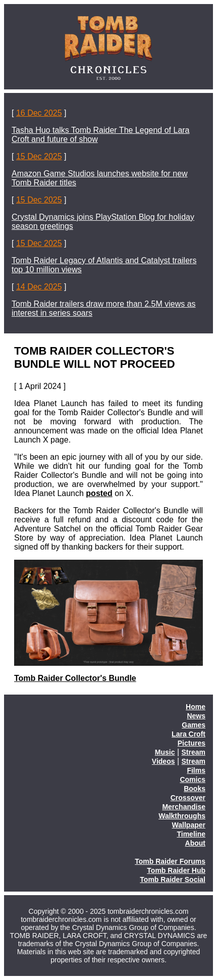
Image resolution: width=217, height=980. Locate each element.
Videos (164, 761)
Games (194, 725)
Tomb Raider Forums (170, 861)
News (196, 716)
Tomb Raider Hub (176, 870)
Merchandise (184, 807)
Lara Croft (188, 734)
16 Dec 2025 (39, 113)
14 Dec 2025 (39, 287)
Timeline (191, 834)
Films (196, 770)
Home (196, 707)
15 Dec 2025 (39, 156)
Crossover (188, 798)
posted (99, 493)
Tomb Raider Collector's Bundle (75, 678)
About (195, 843)
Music (165, 752)
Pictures (192, 743)
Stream (194, 752)
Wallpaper (189, 825)
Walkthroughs (182, 816)
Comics (193, 779)
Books (195, 789)
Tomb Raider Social (173, 879)
